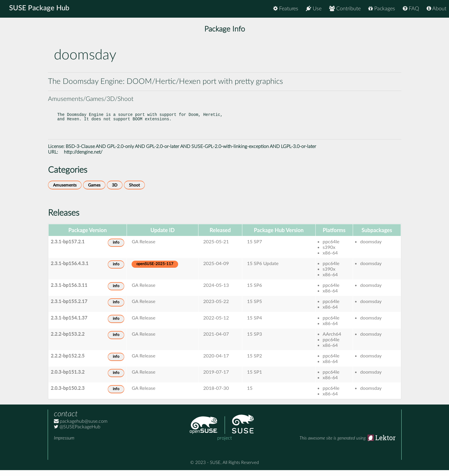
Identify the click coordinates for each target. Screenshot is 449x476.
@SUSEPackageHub (77, 433)
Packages (382, 9)
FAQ (411, 9)
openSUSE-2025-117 (155, 270)
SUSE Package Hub (40, 9)
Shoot (134, 191)
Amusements (65, 191)
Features (286, 9)
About (436, 9)
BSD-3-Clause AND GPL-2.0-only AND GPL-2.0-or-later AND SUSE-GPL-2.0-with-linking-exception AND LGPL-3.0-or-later (191, 152)
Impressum (64, 444)
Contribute (345, 9)
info (116, 248)
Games (94, 191)
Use (314, 9)
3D (115, 191)
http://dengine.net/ (83, 158)
